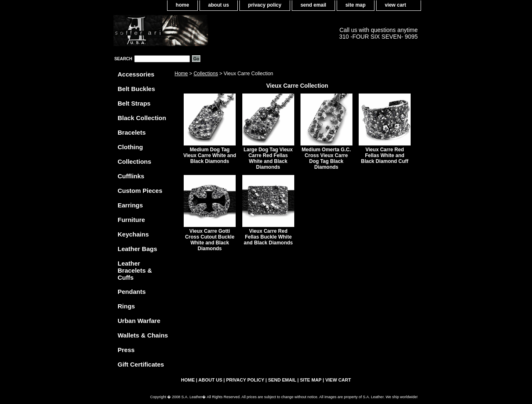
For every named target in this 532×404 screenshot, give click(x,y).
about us (219, 5)
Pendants (132, 292)
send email (313, 5)
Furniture (131, 220)
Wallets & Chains (143, 335)
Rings (126, 306)
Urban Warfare (139, 321)
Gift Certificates (141, 364)
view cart (395, 5)
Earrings (130, 205)
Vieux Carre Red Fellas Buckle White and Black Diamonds (268, 237)
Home (181, 74)
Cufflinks (131, 176)
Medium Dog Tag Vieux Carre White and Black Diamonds (210, 155)
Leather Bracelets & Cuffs (135, 270)
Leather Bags (137, 249)
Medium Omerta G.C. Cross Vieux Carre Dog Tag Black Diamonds (326, 158)
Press (126, 350)
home (182, 5)
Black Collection (142, 118)
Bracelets (132, 132)
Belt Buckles (136, 89)
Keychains (133, 234)
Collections (206, 74)
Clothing (130, 147)
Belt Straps (134, 103)
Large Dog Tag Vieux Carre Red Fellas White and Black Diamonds (268, 158)
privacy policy (265, 5)
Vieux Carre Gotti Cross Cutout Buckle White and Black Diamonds (210, 240)
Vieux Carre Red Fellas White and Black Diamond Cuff (384, 155)
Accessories (136, 74)
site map (356, 5)
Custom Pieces (140, 191)
